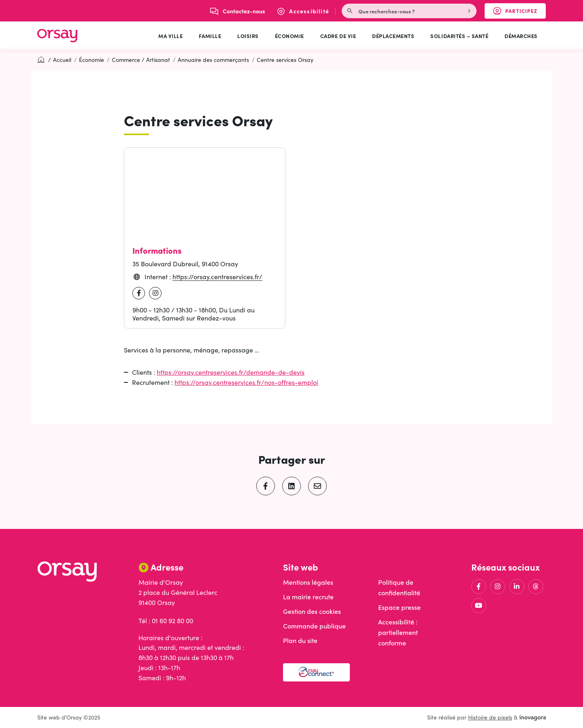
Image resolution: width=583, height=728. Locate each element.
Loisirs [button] (248, 36)
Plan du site (300, 640)
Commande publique (314, 626)
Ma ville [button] (170, 36)
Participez (519, 13)
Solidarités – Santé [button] (459, 36)
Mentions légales (308, 582)
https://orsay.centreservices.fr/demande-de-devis (231, 372)
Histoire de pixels (490, 717)
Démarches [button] (521, 36)
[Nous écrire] (238, 11)
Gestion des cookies (312, 611)
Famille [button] (210, 36)
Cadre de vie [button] (338, 36)
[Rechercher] (470, 11)
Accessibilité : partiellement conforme (398, 632)
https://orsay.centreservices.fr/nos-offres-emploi (246, 382)
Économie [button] (289, 36)
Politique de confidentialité (399, 587)
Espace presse (399, 607)
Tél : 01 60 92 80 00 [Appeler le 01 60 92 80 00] (166, 621)
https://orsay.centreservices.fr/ (217, 277)
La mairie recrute (308, 597)
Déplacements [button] (393, 36)
